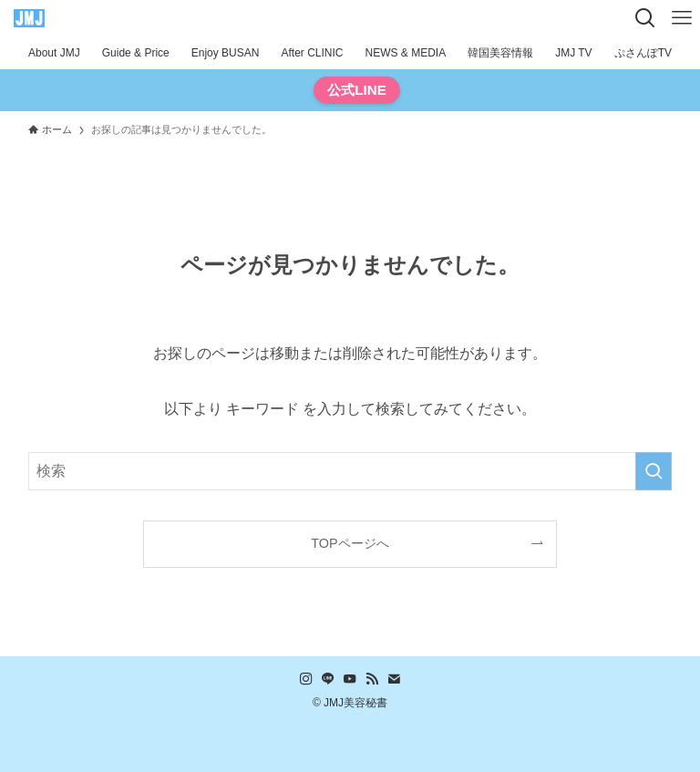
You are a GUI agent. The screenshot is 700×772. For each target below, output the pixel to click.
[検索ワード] (350, 471)
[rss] (372, 679)
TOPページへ (350, 543)
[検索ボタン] (645, 18)
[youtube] (350, 679)
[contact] (394, 679)
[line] (328, 679)
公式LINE (357, 90)
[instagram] (306, 679)
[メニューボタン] (682, 18)
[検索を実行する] (654, 471)
